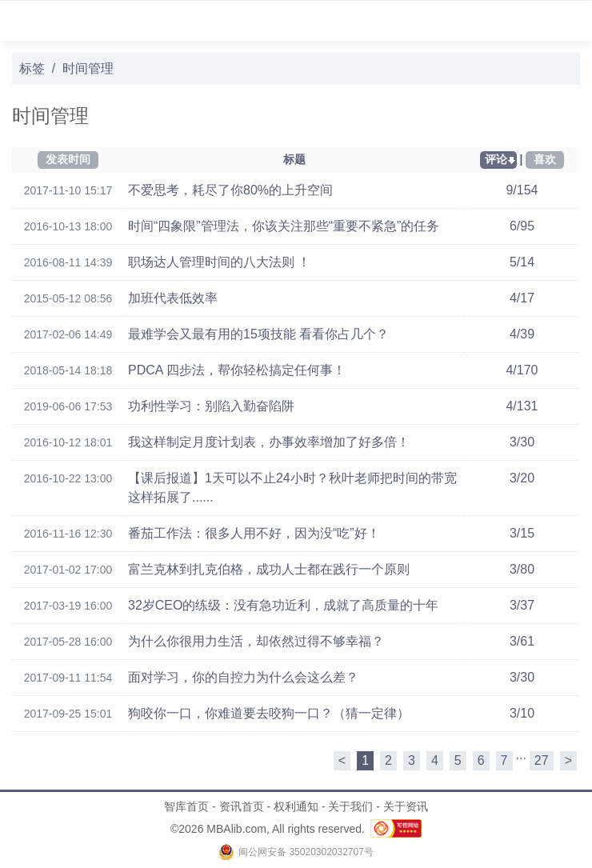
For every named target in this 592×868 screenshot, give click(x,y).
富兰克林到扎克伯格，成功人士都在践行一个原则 (269, 569)
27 (542, 760)
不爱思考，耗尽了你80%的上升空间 (230, 190)
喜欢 (545, 159)
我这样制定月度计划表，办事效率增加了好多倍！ (269, 442)
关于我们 (350, 806)
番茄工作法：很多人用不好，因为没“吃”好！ (254, 533)
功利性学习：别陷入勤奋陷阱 (211, 406)
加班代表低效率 (173, 298)
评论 (496, 159)
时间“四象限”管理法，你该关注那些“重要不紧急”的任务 (284, 226)
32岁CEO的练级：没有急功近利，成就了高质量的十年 (283, 605)
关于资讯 (406, 806)
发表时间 (68, 159)
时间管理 (88, 68)
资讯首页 (242, 806)
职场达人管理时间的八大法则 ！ (219, 262)
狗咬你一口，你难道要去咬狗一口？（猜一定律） (269, 713)
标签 (32, 68)
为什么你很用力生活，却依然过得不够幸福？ (256, 641)
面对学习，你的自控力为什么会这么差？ (243, 677)
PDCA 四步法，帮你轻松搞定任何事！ (237, 370)
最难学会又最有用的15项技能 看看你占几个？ (258, 334)
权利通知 (296, 806)
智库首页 (186, 806)
